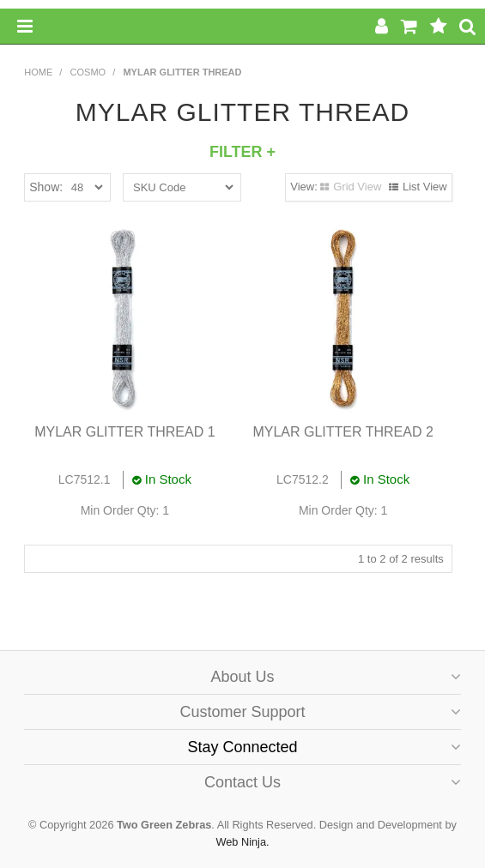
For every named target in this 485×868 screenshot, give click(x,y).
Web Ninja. (242, 842)
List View (425, 187)
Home (38, 72)
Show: (46, 187)
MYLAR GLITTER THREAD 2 (343, 432)
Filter (242, 152)
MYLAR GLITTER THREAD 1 (124, 432)
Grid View (357, 187)
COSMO (88, 72)
